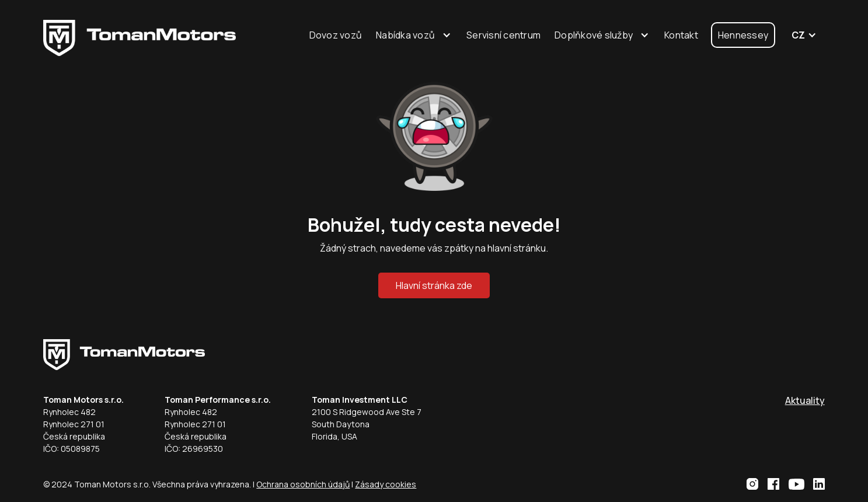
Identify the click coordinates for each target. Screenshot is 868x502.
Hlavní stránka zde (434, 285)
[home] (140, 35)
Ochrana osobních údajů (303, 484)
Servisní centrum (503, 35)
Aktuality (805, 400)
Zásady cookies (386, 484)
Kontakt (681, 35)
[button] (414, 35)
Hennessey (743, 35)
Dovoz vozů (336, 35)
